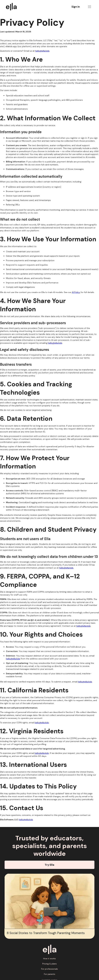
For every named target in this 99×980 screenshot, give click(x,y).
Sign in (76, 7)
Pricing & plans (50, 964)
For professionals (50, 969)
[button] (90, 7)
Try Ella (50, 865)
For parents (50, 974)
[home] (13, 7)
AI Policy (76, 292)
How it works (50, 958)
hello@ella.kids (42, 51)
